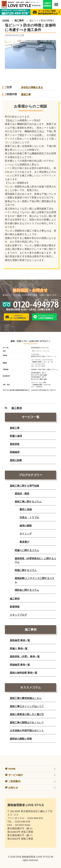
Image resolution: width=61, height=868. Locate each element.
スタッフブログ (18, 615)
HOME (6, 20)
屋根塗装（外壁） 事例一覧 (25, 656)
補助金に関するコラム (27, 590)
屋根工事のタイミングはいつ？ (27, 706)
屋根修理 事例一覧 (20, 640)
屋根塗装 (15, 444)
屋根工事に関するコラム (28, 502)
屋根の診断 (16, 460)
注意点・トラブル (29, 517)
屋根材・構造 (22, 494)
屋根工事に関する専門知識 (24, 486)
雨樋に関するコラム (26, 570)
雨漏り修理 (16, 436)
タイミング (26, 534)
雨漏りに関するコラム (27, 550)
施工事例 (19, 20)
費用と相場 (26, 509)
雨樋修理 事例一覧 (20, 665)
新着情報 (15, 607)
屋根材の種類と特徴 (21, 739)
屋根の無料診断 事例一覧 (24, 673)
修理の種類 (26, 526)
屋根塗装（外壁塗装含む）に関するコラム (35, 560)
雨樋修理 (15, 452)
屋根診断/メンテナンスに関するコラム (34, 580)
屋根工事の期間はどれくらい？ (27, 722)
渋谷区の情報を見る (32, 87)
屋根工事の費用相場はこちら (26, 698)
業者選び (24, 542)
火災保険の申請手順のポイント (27, 730)
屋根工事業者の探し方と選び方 (27, 714)
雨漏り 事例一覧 (19, 648)
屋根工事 (26, 94)
